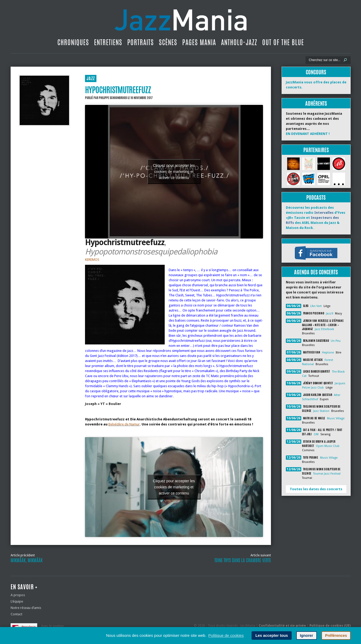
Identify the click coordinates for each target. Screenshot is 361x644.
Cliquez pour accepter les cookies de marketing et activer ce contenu (174, 172)
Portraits (141, 42)
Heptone (328, 353)
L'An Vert (316, 306)
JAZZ (91, 78)
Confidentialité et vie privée (282, 626)
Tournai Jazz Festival (327, 474)
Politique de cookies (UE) (330, 626)
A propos (18, 595)
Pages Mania (199, 42)
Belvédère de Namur (124, 424)
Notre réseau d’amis (26, 608)
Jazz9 (330, 314)
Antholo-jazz (239, 42)
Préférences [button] (336, 636)
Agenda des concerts (316, 272)
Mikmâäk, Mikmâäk (27, 560)
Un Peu (336, 341)
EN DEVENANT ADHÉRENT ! (308, 134)
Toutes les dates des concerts (316, 489)
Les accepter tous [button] (271, 636)
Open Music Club (328, 446)
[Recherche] (324, 60)
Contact (16, 614)
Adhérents (316, 103)
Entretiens (108, 42)
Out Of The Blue (283, 42)
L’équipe (17, 601)
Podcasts (316, 197)
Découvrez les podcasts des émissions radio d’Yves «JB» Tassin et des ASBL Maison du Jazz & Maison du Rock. (316, 218)
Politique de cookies (226, 635)
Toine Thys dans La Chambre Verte (243, 560)
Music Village (336, 418)
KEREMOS (92, 260)
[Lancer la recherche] (345, 60)
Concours (316, 72)
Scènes (168, 42)
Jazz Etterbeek (324, 329)
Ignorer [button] (307, 636)
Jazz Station (321, 411)
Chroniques (73, 42)
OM (316, 434)
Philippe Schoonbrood (113, 98)
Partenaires (316, 150)
